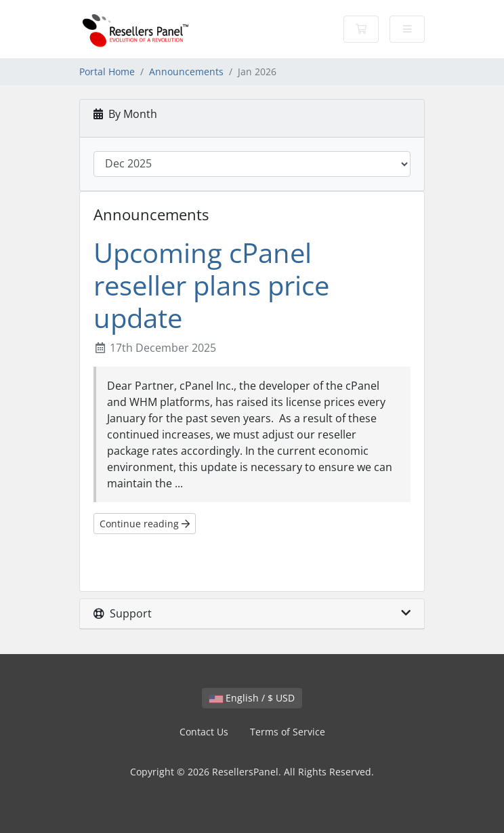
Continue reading (145, 524)
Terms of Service (288, 732)
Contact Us (204, 732)
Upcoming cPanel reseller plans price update (211, 285)
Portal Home (107, 72)
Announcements (186, 72)
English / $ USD (252, 698)
